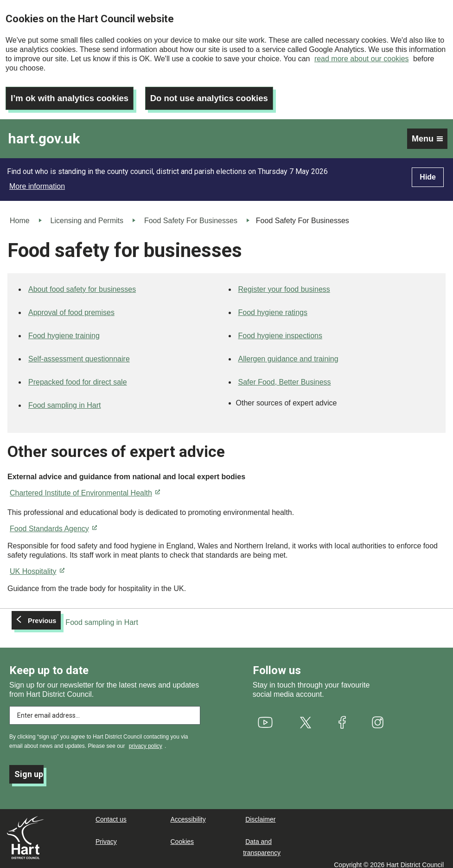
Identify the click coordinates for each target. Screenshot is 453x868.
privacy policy (146, 740)
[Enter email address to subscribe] (105, 709)
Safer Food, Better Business (285, 376)
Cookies (182, 836)
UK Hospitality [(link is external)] (37, 565)
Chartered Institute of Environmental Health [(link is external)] (85, 487)
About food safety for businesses (82, 283)
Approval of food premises (71, 306)
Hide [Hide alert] (428, 171)
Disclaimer (260, 813)
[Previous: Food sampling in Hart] (77, 617)
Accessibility (188, 813)
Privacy (106, 836)
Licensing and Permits (87, 215)
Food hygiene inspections (280, 330)
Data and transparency (262, 841)
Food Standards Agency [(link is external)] (53, 523)
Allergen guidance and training (288, 353)
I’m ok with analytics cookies (74, 92)
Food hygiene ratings (273, 306)
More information (37, 180)
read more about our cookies (362, 59)
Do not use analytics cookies (223, 92)
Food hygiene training (64, 330)
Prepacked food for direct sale (78, 376)
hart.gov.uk (44, 133)
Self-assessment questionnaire (79, 353)
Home (20, 215)
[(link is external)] (265, 716)
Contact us (111, 813)
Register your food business (284, 283)
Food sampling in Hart (65, 399)
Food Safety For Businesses (191, 215)
